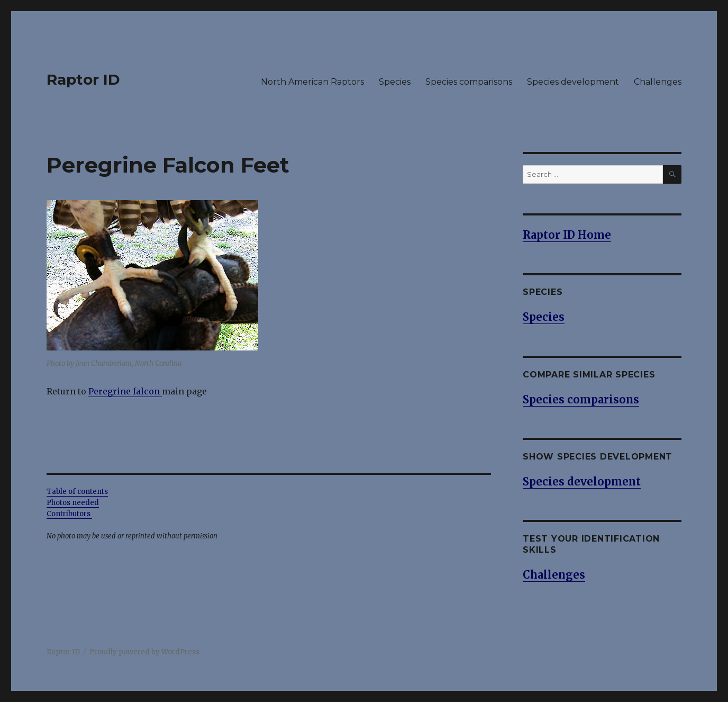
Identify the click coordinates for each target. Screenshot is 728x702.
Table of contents (77, 492)
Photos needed (73, 503)
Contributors (69, 514)
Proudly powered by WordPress (144, 652)
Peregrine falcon (124, 391)
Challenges (658, 82)
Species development (573, 82)
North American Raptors (312, 82)
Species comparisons (469, 82)
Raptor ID (83, 79)
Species (395, 82)
